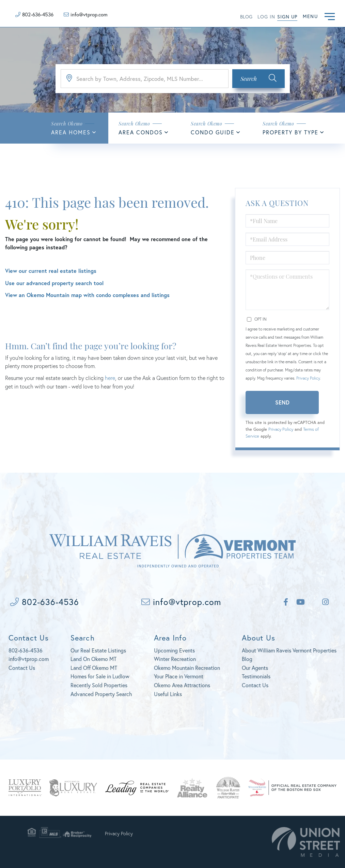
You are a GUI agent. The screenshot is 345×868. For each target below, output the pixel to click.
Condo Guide (213, 132)
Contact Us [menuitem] (255, 685)
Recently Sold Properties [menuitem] (99, 685)
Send (282, 402)
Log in (266, 17)
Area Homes (71, 132)
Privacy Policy (308, 378)
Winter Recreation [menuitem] (175, 659)
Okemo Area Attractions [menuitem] (182, 685)
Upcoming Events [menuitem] (174, 650)
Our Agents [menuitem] (255, 668)
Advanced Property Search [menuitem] (101, 694)
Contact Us (22, 668)
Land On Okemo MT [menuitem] (93, 659)
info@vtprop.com (89, 14)
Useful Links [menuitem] (168, 694)
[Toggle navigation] (330, 16)
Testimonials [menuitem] (256, 676)
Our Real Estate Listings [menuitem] (98, 650)
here (110, 378)
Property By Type (291, 132)
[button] (258, 79)
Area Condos (141, 132)
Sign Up (287, 17)
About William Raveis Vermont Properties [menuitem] (289, 650)
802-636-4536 (38, 14)
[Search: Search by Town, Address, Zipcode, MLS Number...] (145, 79)
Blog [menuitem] (247, 659)
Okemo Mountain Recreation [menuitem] (187, 668)
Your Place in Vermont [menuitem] (179, 676)
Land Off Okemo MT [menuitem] (94, 668)
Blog (246, 17)
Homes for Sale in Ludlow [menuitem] (100, 676)
